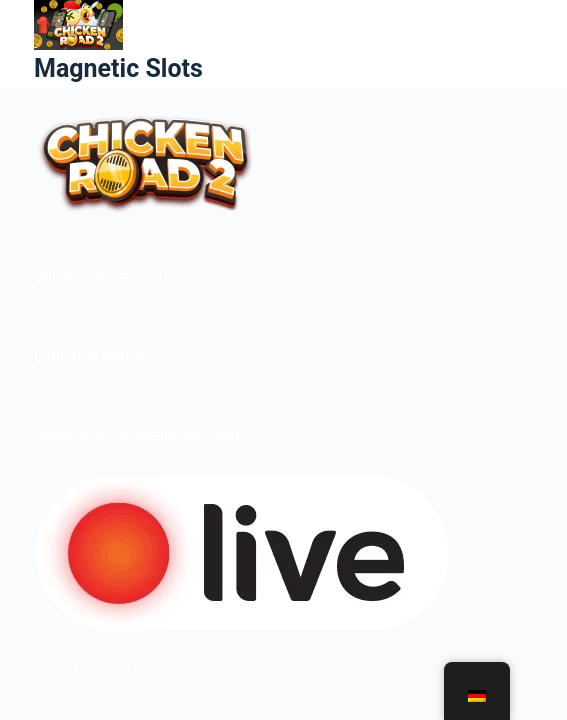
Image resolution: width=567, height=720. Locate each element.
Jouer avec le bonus (105, 276)
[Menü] (524, 44)
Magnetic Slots (118, 68)
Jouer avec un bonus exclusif (137, 432)
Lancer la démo (89, 355)
